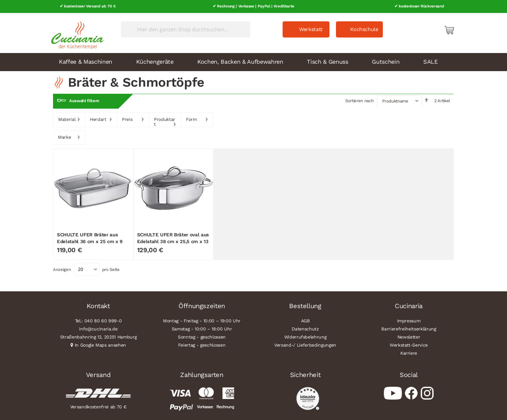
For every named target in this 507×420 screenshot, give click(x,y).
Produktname (395, 100)
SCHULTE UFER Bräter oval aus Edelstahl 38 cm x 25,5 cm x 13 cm (173, 240)
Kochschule (364, 28)
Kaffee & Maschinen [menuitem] (86, 60)
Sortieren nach (359, 99)
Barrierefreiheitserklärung (409, 328)
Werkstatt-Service (409, 344)
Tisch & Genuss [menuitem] (327, 60)
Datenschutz (305, 328)
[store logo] (76, 32)
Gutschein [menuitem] (386, 60)
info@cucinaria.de (98, 328)
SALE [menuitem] (431, 60)
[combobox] (186, 28)
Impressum (409, 319)
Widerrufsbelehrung (305, 336)
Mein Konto (422, 28)
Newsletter (409, 336)
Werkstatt (311, 28)
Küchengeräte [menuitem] (155, 60)
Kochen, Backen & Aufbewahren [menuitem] (240, 60)
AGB (305, 319)
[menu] (253, 61)
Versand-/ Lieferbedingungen (305, 344)
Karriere (409, 352)
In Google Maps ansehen (101, 344)
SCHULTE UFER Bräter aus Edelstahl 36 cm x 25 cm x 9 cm (90, 240)
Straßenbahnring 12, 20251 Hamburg (98, 336)
